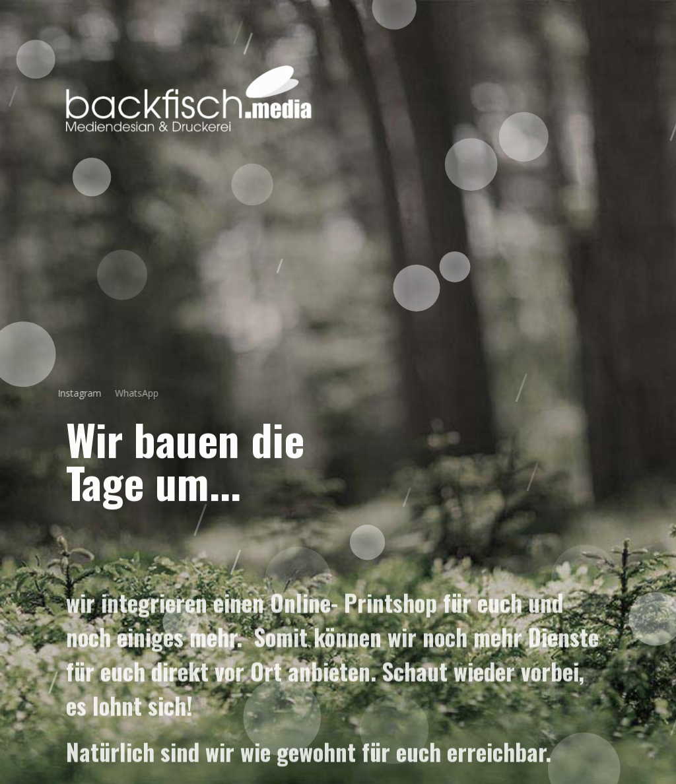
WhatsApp (127, 393)
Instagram (72, 393)
